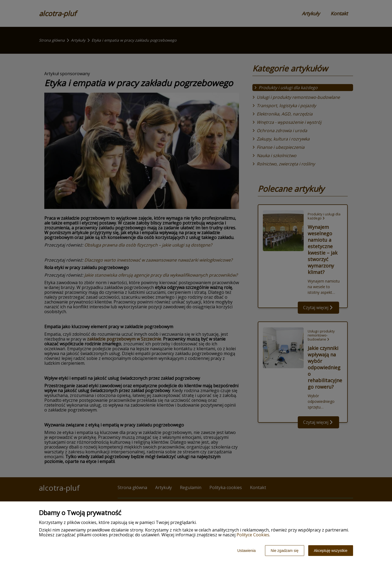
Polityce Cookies (253, 535)
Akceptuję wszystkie (331, 551)
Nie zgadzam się (285, 551)
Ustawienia (246, 551)
